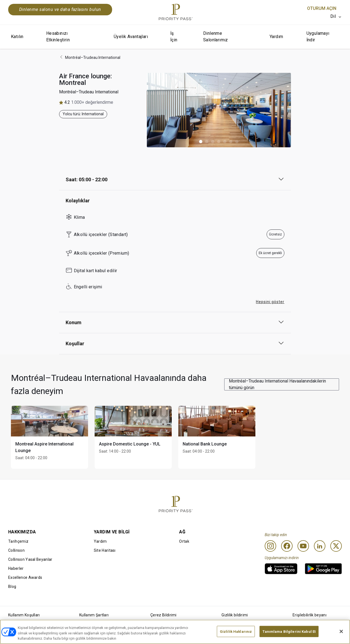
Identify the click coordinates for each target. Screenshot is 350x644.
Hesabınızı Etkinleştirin (58, 37)
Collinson (16, 550)
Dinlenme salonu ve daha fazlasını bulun (60, 9)
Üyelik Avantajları (131, 37)
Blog (12, 586)
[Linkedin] (320, 546)
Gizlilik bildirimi (235, 615)
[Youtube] (303, 546)
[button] (201, 142)
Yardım (276, 37)
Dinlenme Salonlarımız (216, 37)
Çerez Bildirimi (164, 615)
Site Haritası (105, 550)
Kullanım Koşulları (24, 615)
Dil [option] (333, 16)
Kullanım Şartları (94, 615)
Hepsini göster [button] (270, 302)
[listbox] (336, 16)
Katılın (17, 37)
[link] (281, 569)
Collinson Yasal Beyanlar (30, 559)
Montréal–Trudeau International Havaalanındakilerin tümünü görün (277, 384)
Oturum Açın (322, 8)
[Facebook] (287, 546)
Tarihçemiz (18, 541)
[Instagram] (270, 546)
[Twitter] (336, 546)
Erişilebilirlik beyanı (310, 615)
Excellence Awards (25, 577)
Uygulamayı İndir (318, 37)
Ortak (184, 541)
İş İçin (174, 37)
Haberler (16, 568)
